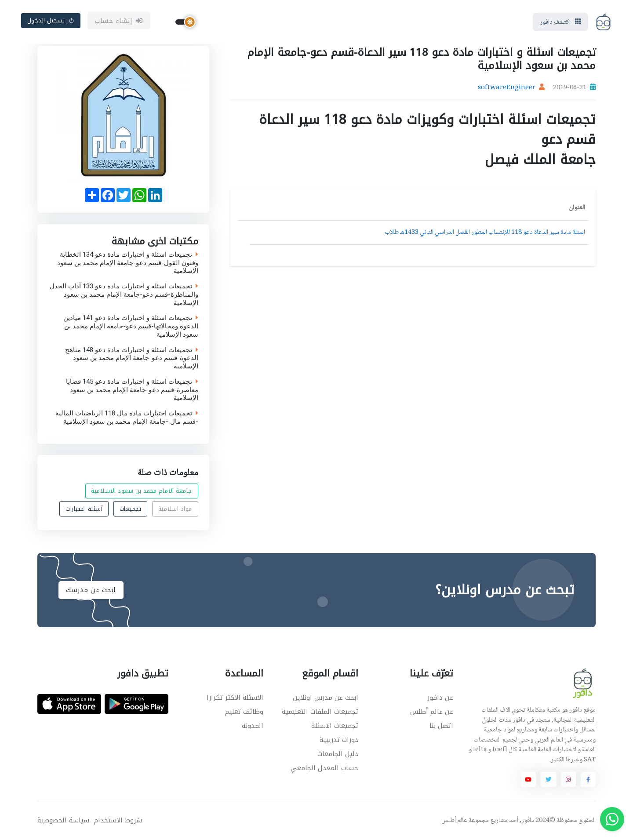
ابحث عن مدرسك (91, 590)
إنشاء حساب (119, 21)
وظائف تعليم (244, 712)
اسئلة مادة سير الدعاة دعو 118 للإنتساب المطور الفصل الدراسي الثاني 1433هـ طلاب (485, 233)
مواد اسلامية (175, 509)
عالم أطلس (454, 821)
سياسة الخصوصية (63, 820)
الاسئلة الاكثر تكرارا (235, 698)
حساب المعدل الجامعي (324, 768)
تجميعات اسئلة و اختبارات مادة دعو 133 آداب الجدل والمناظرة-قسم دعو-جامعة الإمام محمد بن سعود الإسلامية (124, 295)
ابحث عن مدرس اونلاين (326, 698)
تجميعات (131, 509)
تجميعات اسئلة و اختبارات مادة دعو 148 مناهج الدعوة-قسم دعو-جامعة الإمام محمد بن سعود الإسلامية (132, 358)
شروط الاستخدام (118, 820)
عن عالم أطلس (432, 712)
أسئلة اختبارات (84, 509)
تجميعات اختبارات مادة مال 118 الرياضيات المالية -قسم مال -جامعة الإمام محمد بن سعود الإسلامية (127, 418)
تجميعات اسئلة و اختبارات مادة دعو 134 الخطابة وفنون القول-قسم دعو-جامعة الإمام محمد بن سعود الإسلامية (128, 262)
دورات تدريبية (339, 740)
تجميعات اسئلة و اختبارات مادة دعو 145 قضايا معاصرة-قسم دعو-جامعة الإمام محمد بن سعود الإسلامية (132, 389)
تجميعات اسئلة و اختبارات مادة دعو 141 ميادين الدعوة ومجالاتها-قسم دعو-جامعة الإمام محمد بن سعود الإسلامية (131, 326)
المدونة (253, 726)
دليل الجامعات (338, 754)
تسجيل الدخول (51, 20)
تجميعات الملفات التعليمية (320, 712)
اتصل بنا (441, 726)
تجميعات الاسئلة (335, 726)
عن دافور (440, 698)
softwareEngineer (507, 88)
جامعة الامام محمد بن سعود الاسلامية (142, 491)
